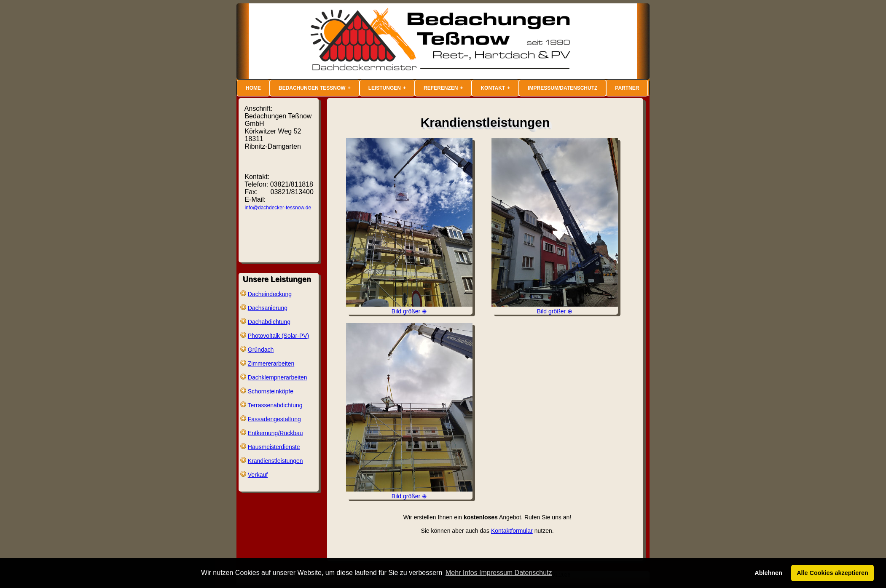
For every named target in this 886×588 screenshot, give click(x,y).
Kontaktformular (512, 531)
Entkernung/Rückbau (275, 433)
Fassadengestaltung (274, 419)
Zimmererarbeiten (271, 363)
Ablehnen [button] (768, 573)
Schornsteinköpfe (271, 391)
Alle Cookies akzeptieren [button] (832, 573)
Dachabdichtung (269, 322)
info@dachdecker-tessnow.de (278, 208)
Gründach (261, 350)
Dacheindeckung (270, 294)
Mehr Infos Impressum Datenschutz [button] (499, 573)
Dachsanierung (268, 308)
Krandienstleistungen (275, 461)
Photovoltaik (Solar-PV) (279, 336)
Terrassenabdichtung (275, 405)
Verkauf (258, 475)
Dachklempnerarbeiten (278, 377)
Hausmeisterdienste (274, 447)
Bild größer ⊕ (409, 308)
